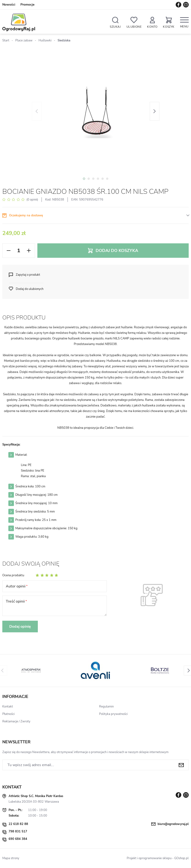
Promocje (28, 5)
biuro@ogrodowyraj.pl (173, 824)
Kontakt (8, 707)
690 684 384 (18, 839)
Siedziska (64, 40)
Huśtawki (45, 40)
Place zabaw (24, 40)
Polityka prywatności (113, 714)
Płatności (8, 714)
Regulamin (106, 707)
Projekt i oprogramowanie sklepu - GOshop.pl (158, 858)
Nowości (9, 5)
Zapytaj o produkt (28, 275)
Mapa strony (11, 858)
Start (6, 40)
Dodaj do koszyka (117, 251)
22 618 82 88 (18, 824)
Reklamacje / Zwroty (16, 721)
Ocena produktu (13, 575)
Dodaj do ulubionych (30, 289)
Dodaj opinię (20, 627)
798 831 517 (18, 831)
